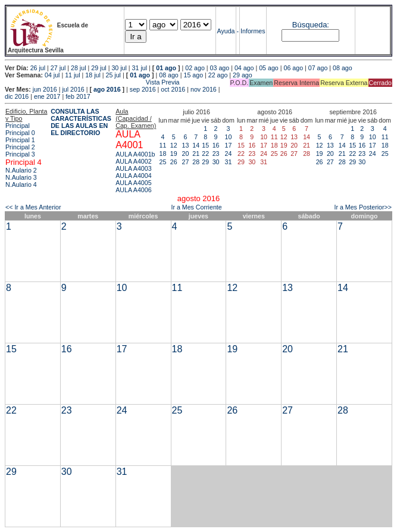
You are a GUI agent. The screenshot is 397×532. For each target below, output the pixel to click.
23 (216, 154)
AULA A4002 (133, 161)
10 (229, 137)
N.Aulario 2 (21, 170)
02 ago (195, 68)
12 (174, 145)
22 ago (218, 75)
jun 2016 (45, 89)
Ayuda (226, 31)
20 (186, 154)
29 (205, 162)
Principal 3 (20, 154)
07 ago (318, 68)
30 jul (119, 68)
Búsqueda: (311, 25)
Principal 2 (20, 147)
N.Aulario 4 (21, 184)
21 (196, 154)
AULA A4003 (133, 168)
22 (205, 154)
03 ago (220, 68)
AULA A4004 (133, 176)
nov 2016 (204, 89)
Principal (18, 126)
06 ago (293, 68)
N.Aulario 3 (21, 177)
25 (163, 162)
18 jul (93, 75)
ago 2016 (107, 89)
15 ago (194, 75)
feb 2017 (78, 96)
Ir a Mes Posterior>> (363, 207)
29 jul (99, 68)
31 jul (140, 68)
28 (196, 162)
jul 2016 (73, 89)
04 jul (52, 75)
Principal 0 (20, 133)
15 (205, 145)
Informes (253, 31)
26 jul (38, 68)
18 (163, 154)
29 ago (243, 75)
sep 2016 (143, 89)
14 (196, 145)
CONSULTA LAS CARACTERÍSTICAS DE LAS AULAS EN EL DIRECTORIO (81, 122)
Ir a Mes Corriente (196, 207)
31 (229, 162)
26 (174, 162)
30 (216, 162)
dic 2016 (17, 96)
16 (216, 145)
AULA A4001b (135, 154)
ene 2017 (47, 96)
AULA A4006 (133, 190)
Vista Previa (92, 82)
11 (163, 145)
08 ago (343, 68)
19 (174, 154)
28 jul (78, 68)
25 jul (113, 75)
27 (186, 162)
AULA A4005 (133, 183)
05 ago (269, 68)
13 (186, 145)
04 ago (244, 68)
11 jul (72, 75)
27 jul (58, 68)
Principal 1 (20, 140)
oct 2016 (173, 89)
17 (229, 145)
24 (229, 154)
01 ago (166, 68)
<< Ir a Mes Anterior (33, 207)
